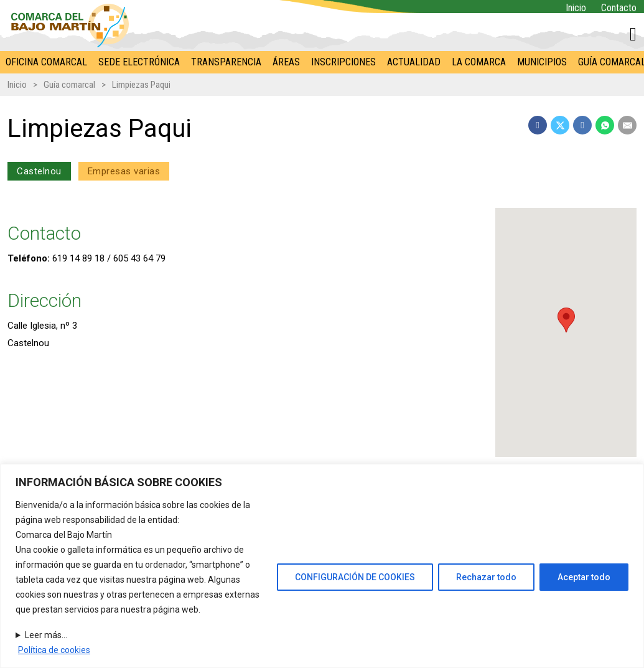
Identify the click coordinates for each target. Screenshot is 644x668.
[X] (560, 125)
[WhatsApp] (605, 125)
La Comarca (479, 62)
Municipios (542, 62)
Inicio (576, 8)
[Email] (627, 125)
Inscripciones (343, 62)
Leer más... (46, 635)
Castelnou (39, 171)
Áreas (286, 62)
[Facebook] (538, 125)
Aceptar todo (584, 577)
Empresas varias (124, 171)
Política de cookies (54, 650)
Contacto (619, 8)
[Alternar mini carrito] (633, 34)
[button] (566, 320)
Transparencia (226, 62)
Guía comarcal (69, 85)
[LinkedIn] (582, 125)
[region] (322, 566)
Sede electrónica (139, 62)
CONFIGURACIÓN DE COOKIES (355, 577)
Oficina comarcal (46, 62)
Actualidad (414, 62)
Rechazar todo (486, 577)
